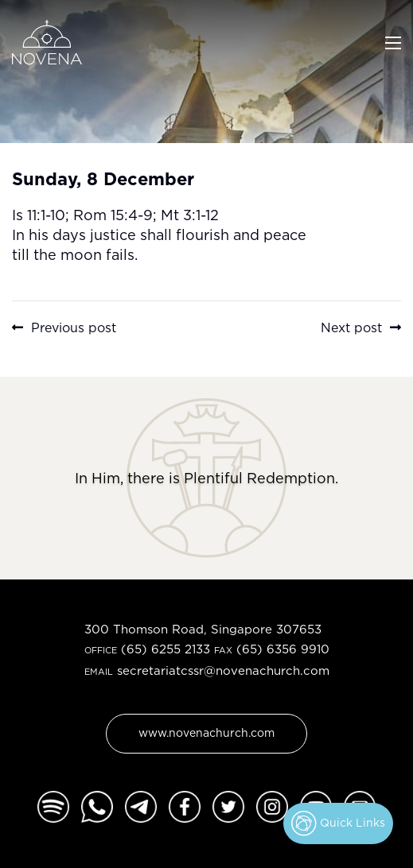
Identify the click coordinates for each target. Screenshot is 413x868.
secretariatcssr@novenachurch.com (223, 670)
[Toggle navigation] (393, 41)
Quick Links (338, 823)
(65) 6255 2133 (166, 649)
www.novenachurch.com (206, 732)
